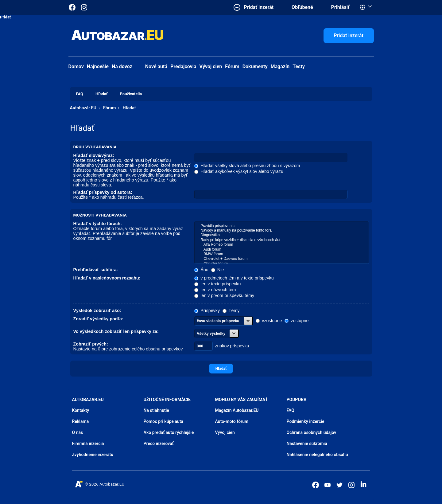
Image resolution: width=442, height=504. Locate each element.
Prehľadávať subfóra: (96, 270)
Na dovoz (122, 66)
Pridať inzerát (349, 35)
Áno (201, 270)
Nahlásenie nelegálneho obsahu (317, 455)
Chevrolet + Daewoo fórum (281, 259)
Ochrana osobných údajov (312, 432)
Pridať (6, 17)
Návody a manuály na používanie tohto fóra (281, 231)
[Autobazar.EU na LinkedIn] (363, 484)
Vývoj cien (211, 66)
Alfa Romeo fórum (281, 245)
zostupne (297, 321)
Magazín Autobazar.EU (237, 410)
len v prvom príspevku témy (224, 295)
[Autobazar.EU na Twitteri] (339, 485)
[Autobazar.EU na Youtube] (328, 485)
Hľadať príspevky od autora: (103, 192)
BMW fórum (281, 254)
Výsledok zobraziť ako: (97, 311)
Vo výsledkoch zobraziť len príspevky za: (116, 331)
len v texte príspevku (217, 284)
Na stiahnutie (156, 410)
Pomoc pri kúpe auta (163, 421)
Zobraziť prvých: (91, 344)
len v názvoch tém (215, 290)
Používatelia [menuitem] (131, 94)
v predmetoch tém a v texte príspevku (234, 278)
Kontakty (81, 410)
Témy (231, 311)
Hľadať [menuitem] (101, 94)
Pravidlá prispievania (281, 226)
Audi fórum (281, 250)
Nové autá (151, 66)
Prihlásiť (340, 7)
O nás (78, 432)
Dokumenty (255, 66)
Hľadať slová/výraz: (94, 155)
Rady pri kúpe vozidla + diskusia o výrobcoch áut (281, 240)
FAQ (291, 410)
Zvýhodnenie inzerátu (93, 455)
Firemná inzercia (88, 443)
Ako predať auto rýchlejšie (169, 432)
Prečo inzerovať (159, 443)
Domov (76, 66)
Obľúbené (302, 7)
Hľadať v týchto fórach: (98, 224)
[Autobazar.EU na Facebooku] (316, 485)
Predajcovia (183, 66)
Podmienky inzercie (306, 421)
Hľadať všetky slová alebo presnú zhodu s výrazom (247, 166)
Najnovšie (98, 66)
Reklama (81, 421)
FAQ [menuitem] (80, 94)
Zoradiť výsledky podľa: (98, 319)
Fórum (232, 66)
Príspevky (207, 311)
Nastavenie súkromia (307, 443)
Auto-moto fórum (232, 421)
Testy (299, 66)
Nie (217, 270)
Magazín (280, 66)
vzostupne (269, 321)
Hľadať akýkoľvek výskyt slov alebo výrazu (239, 171)
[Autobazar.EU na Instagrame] (84, 7)
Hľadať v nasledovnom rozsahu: (107, 278)
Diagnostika (281, 235)
